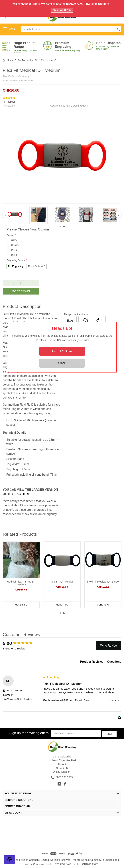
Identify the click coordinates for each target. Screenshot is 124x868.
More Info (21, 605)
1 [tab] (60, 226)
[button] (62, 100)
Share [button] (86, 700)
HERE (26, 494)
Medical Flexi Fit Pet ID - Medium (21, 583)
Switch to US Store (98, 4)
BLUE (15, 255)
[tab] (92, 662)
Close (62, 363)
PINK (14, 250)
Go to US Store (62, 351)
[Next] (119, 215)
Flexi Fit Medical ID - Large (103, 582)
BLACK (15, 245)
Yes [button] (72, 700)
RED (14, 240)
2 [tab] (64, 226)
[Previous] (5, 215)
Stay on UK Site (62, 10)
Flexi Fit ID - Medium (62, 582)
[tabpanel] (15, 215)
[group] (22, 643)
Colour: (11, 235)
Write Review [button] (109, 646)
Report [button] (78, 700)
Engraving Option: (17, 260)
